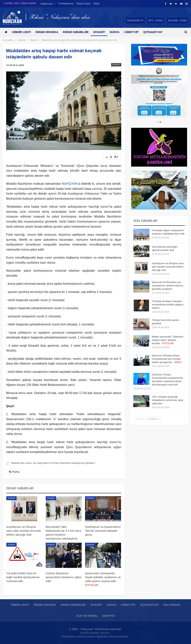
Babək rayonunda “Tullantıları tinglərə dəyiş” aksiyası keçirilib (168, 340)
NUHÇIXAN (70, 184)
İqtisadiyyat (149, 605)
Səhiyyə (108, 616)
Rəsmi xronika (48, 32)
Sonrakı (154, 419)
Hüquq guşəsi (84, 4)
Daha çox (155, 32)
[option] (159, 93)
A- (107, 157)
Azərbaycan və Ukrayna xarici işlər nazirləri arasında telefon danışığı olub (168, 267)
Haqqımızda (47, 4)
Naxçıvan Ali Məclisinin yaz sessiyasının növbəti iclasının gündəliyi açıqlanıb (167, 286)
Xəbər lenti (22, 32)
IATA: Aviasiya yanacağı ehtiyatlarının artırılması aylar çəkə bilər (167, 400)
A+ (116, 157)
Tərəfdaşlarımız (66, 4)
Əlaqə (96, 4)
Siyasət (102, 32)
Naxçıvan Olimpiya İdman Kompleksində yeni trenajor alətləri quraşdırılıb (167, 359)
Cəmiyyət (136, 32)
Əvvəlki (140, 419)
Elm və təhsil (87, 616)
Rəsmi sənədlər (78, 32)
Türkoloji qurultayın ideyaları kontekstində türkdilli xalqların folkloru (168, 305)
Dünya (118, 32)
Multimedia (172, 605)
